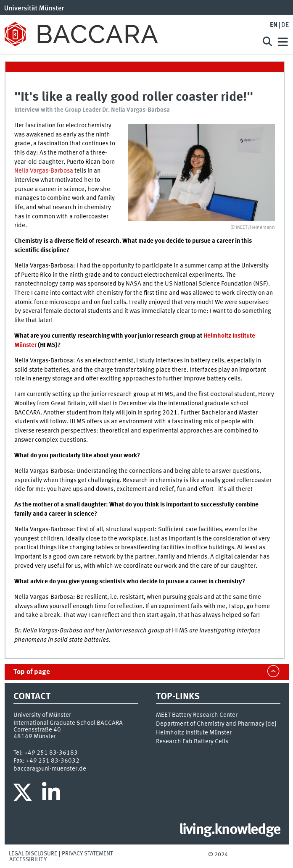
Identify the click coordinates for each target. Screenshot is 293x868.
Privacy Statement (87, 854)
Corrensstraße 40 (37, 730)
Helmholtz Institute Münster (194, 733)
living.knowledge (230, 830)
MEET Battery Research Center (197, 715)
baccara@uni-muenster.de (50, 769)
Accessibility (28, 860)
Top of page (32, 672)
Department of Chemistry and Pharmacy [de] (216, 724)
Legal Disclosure (33, 854)
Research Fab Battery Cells (192, 742)
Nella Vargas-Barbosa (44, 171)
